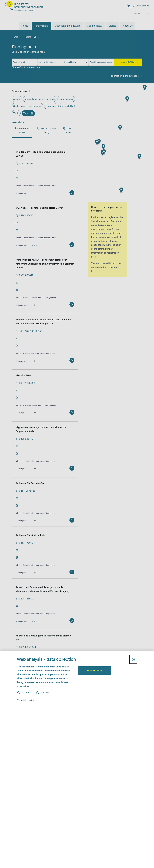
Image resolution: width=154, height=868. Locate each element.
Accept (26, 693)
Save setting (94, 670)
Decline (45, 693)
